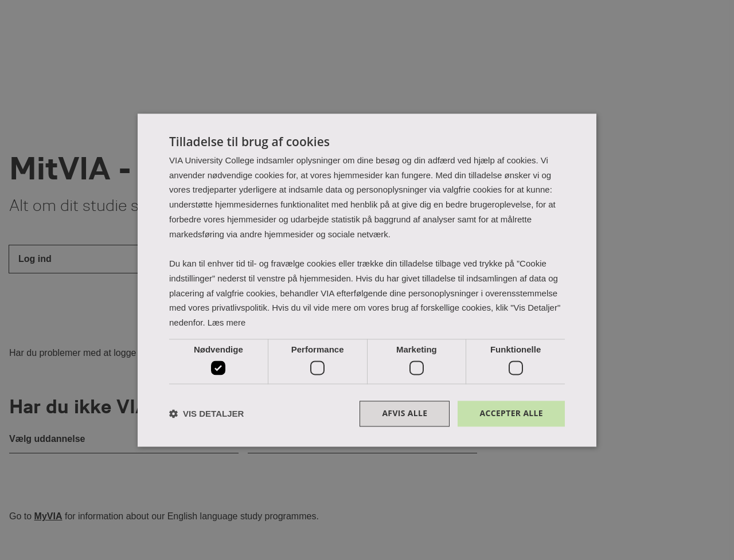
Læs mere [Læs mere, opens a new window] (227, 322)
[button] (206, 414)
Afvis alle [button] (404, 414)
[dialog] (367, 280)
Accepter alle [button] (511, 414)
